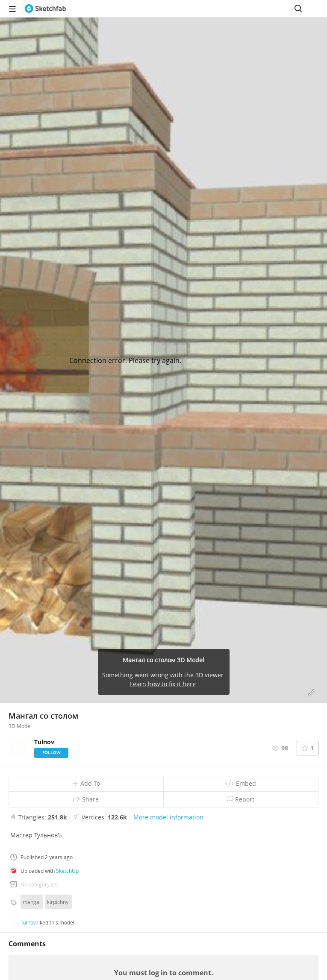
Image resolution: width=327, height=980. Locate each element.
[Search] (298, 9)
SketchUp (67, 871)
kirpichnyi (58, 902)
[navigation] (12, 9)
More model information (168, 817)
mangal (32, 902)
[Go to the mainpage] (45, 9)
